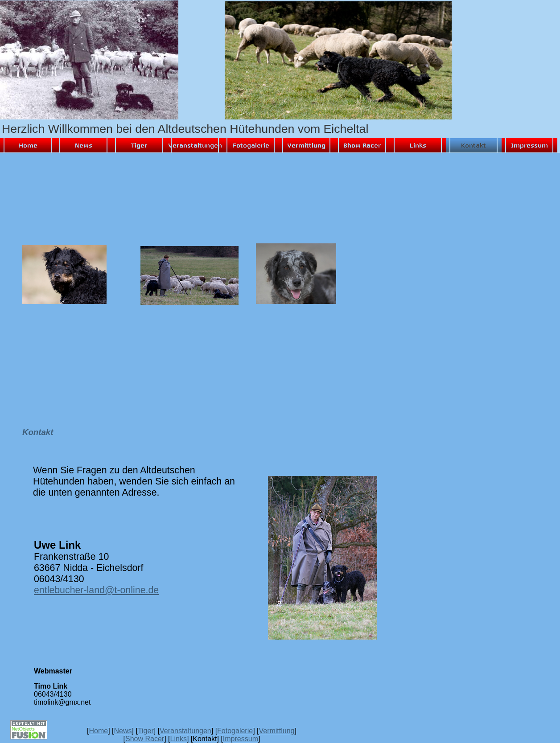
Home (98, 731)
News (123, 731)
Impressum (241, 739)
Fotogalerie (235, 731)
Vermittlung (276, 731)
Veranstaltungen (185, 731)
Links (179, 739)
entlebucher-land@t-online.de (96, 590)
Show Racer (145, 739)
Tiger (146, 731)
